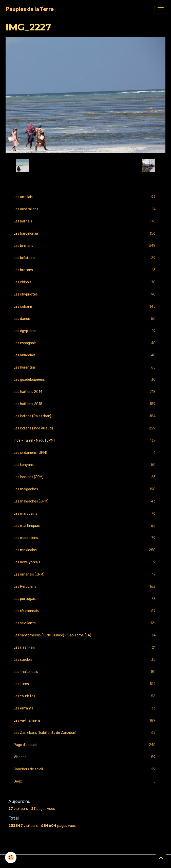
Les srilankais (86, 647)
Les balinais (86, 221)
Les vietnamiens (86, 721)
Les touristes (86, 696)
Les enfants (86, 708)
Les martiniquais (86, 526)
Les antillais (86, 197)
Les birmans (86, 246)
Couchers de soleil (86, 769)
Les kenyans (86, 465)
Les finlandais (86, 355)
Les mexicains (86, 550)
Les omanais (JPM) (86, 574)
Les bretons (86, 270)
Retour (86, 166)
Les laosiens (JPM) (86, 477)
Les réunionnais (86, 611)
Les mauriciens (86, 538)
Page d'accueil (86, 745)
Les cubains (86, 307)
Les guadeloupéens (86, 380)
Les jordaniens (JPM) (86, 453)
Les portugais (86, 599)
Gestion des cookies (86, 861)
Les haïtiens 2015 (86, 404)
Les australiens (86, 209)
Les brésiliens (86, 258)
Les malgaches (86, 489)
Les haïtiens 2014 (86, 392)
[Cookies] (11, 857)
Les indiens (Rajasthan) (86, 416)
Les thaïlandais (86, 672)
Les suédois (86, 660)
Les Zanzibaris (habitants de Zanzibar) (86, 733)
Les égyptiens (86, 331)
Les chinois (86, 282)
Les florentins (86, 367)
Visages (86, 757)
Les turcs (86, 684)
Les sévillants (86, 623)
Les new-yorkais (86, 562)
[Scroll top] (161, 858)
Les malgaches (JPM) (86, 501)
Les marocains (86, 514)
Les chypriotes (86, 294)
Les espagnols (86, 343)
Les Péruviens (86, 587)
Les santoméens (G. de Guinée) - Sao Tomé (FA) (86, 635)
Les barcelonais (86, 233)
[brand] (30, 9)
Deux (86, 781)
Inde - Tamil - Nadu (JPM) (86, 440)
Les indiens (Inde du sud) (86, 428)
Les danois (86, 319)
